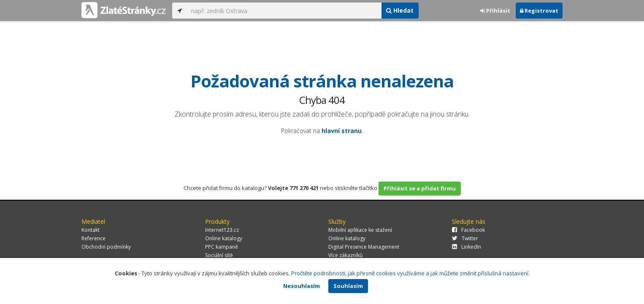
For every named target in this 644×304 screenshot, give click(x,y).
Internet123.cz (222, 230)
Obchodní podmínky (106, 247)
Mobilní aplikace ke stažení (360, 230)
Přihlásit (495, 11)
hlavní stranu (342, 131)
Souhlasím (348, 286)
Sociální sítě (219, 255)
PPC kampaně (222, 247)
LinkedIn (467, 247)
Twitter (465, 238)
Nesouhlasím (302, 286)
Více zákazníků (345, 255)
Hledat (400, 10)
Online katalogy (224, 238)
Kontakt (91, 230)
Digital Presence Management (364, 247)
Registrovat (539, 11)
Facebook (468, 230)
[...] (284, 11)
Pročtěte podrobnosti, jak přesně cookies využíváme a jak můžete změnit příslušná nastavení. (410, 273)
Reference (93, 238)
